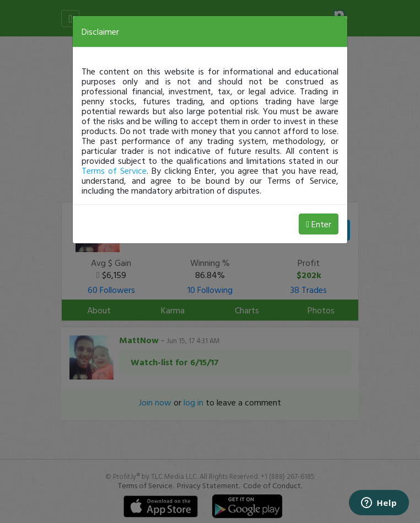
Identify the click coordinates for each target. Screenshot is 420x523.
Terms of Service (114, 170)
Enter (319, 224)
